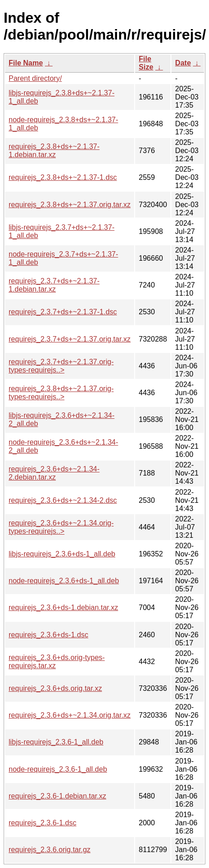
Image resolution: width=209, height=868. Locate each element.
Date (183, 63)
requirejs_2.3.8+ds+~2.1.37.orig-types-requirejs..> (61, 393)
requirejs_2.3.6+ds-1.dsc (49, 635)
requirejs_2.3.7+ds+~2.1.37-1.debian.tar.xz (54, 285)
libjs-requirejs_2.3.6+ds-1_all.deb (62, 554)
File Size (146, 63)
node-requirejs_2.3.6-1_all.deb (58, 769)
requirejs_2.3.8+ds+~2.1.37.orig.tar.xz (70, 205)
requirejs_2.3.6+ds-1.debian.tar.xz (63, 608)
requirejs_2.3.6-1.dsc (42, 823)
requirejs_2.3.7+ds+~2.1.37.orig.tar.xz (70, 339)
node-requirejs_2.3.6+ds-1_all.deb (64, 581)
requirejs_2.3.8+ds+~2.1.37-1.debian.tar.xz (54, 151)
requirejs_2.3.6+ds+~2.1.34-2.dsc (63, 500)
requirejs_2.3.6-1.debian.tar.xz (57, 796)
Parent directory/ (35, 78)
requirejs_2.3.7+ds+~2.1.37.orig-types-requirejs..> (61, 366)
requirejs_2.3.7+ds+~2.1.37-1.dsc (63, 312)
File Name (26, 63)
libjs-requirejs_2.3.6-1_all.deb (56, 742)
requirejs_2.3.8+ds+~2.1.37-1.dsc (63, 177)
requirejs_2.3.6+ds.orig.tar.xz (55, 688)
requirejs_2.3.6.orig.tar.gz (50, 850)
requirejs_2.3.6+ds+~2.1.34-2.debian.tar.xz (54, 473)
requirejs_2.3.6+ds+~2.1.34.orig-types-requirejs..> (61, 527)
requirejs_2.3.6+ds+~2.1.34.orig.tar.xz (70, 715)
